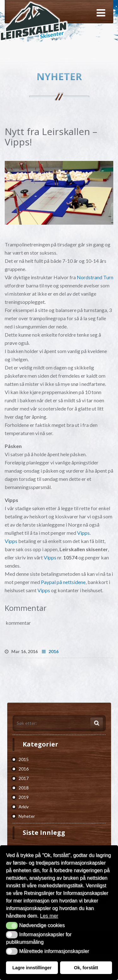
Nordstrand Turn (95, 277)
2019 (24, 797)
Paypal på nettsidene (63, 582)
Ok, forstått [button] (86, 968)
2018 (24, 788)
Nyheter (27, 816)
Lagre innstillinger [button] (32, 968)
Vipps (83, 533)
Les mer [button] (49, 916)
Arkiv (24, 807)
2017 (24, 778)
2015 (24, 759)
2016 (50, 651)
